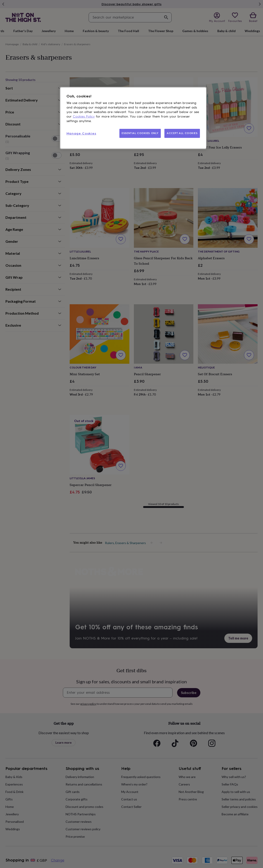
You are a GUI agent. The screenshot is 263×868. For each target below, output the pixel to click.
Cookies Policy (84, 117)
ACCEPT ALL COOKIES (182, 133)
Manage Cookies (81, 133)
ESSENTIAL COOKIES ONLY (140, 133)
